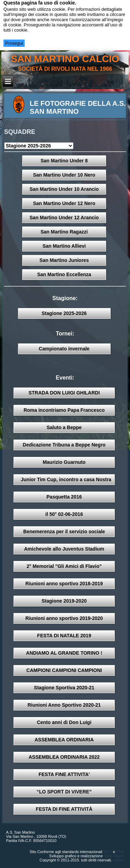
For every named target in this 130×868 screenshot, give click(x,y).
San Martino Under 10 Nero (64, 175)
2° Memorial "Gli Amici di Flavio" (64, 566)
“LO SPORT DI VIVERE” (64, 792)
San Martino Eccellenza (64, 274)
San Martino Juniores (64, 260)
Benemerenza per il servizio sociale (64, 531)
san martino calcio (65, 59)
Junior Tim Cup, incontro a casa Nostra (66, 479)
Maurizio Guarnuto (64, 462)
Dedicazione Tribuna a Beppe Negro (64, 445)
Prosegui (14, 43)
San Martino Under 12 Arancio (64, 218)
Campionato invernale (64, 349)
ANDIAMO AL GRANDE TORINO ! (64, 653)
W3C (107, 852)
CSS (120, 852)
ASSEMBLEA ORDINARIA (64, 740)
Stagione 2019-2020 (64, 601)
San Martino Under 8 (64, 161)
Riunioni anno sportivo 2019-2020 (64, 618)
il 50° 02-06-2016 (64, 514)
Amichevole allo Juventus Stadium (64, 549)
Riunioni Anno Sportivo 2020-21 (64, 705)
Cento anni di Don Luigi (64, 722)
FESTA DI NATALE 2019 (64, 636)
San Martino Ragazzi (64, 232)
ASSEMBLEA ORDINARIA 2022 (64, 757)
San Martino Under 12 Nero (64, 203)
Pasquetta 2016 (64, 497)
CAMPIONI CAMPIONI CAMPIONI (64, 670)
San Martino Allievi (64, 246)
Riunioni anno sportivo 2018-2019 (64, 584)
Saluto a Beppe (64, 427)
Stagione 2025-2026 (64, 313)
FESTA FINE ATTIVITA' (64, 774)
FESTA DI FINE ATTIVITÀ (64, 809)
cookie (119, 860)
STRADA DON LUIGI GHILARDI (64, 393)
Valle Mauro (114, 856)
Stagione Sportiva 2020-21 (64, 688)
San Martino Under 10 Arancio (64, 189)
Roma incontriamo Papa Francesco (64, 410)
